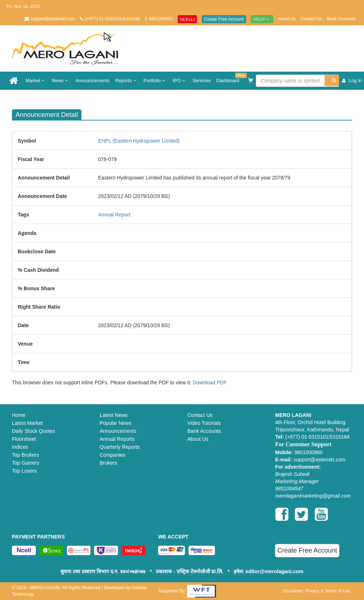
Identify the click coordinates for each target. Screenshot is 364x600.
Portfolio (155, 81)
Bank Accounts (341, 19)
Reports (126, 81)
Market (36, 81)
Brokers (109, 463)
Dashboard (229, 78)
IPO (180, 81)
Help (262, 19)
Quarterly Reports (120, 447)
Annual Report (114, 215)
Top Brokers (26, 455)
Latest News (114, 415)
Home (19, 415)
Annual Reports (117, 439)
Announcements (92, 81)
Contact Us (311, 19)
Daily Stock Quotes (33, 431)
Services (202, 81)
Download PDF (210, 383)
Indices (20, 447)
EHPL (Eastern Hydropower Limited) (139, 141)
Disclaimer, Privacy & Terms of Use (316, 591)
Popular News (116, 423)
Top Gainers (26, 463)
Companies (113, 455)
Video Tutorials (204, 423)
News (61, 81)
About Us (287, 19)
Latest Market (27, 423)
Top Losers (24, 471)
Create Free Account (224, 19)
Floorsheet (24, 439)
